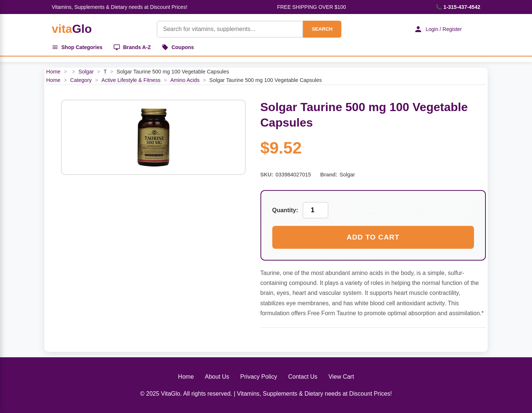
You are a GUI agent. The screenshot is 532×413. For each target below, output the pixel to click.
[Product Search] (230, 29)
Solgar (86, 72)
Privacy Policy (259, 377)
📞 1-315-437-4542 (458, 7)
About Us (217, 377)
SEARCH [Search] (322, 29)
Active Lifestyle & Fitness (131, 80)
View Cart (341, 377)
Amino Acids (185, 80)
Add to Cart (373, 237)
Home (53, 72)
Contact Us (303, 377)
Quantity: (285, 210)
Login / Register (438, 29)
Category (81, 80)
